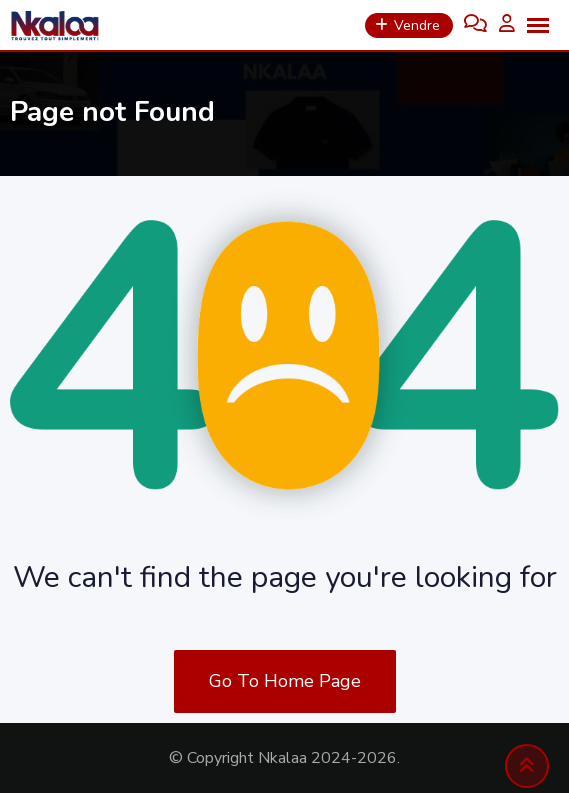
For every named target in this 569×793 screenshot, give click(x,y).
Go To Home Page (285, 681)
